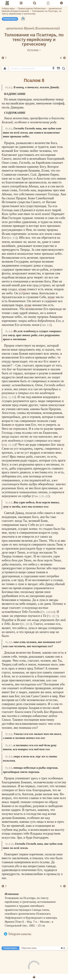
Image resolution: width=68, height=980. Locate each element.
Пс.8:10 (9, 844)
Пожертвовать (10, 19)
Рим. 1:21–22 (41, 496)
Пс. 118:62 (48, 612)
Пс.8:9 (9, 768)
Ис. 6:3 (12, 238)
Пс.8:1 (9, 87)
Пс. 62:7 (53, 616)
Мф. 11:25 (9, 397)
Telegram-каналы (20, 934)
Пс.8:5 (9, 642)
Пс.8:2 (9, 129)
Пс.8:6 (9, 734)
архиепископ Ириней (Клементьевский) (33, 28)
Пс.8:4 (9, 503)
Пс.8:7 (9, 745)
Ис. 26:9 (26, 624)
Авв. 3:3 (46, 325)
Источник (34, 50)
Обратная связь (29, 948)
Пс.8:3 (9, 331)
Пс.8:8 (9, 757)
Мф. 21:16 (9, 445)
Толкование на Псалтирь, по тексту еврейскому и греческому (34, 39)
